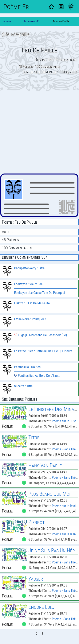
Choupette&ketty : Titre (29, 268)
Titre (34, 437)
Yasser (36, 579)
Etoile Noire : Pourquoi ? (30, 319)
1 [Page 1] (42, 634)
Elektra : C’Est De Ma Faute (32, 303)
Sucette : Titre (23, 386)
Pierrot (37, 522)
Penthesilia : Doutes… (28, 367)
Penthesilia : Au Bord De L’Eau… (37, 376)
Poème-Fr (16, 7)
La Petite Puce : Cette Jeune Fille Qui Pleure (43, 351)
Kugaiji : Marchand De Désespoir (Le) (41, 335)
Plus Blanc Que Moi (49, 494)
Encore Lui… (41, 607)
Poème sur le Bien (64, 534)
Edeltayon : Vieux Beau (29, 284)
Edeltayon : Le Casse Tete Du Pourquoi (40, 293)
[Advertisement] (39, 132)
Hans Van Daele (45, 466)
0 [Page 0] (37, 634)
